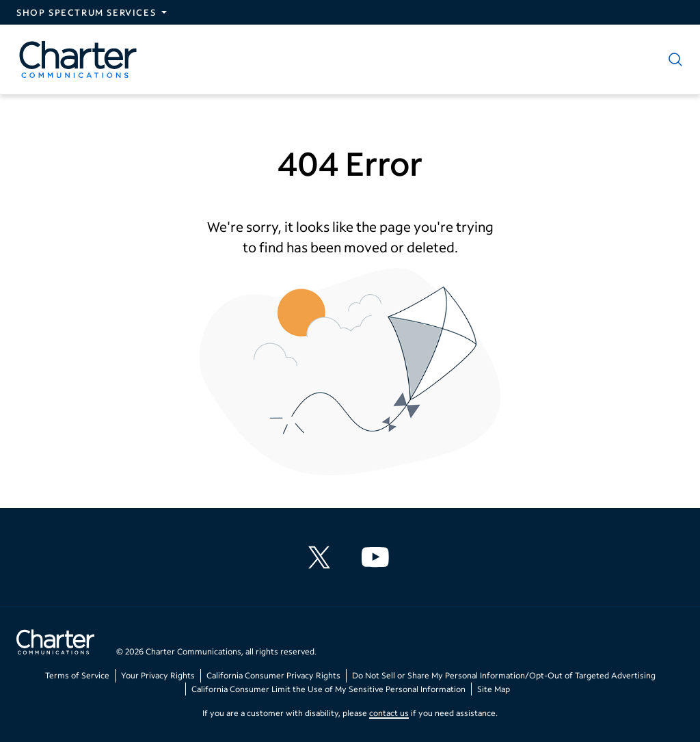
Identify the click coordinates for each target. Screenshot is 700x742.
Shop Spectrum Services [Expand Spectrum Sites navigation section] (86, 12)
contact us (389, 713)
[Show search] (673, 59)
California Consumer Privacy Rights (273, 675)
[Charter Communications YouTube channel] (378, 557)
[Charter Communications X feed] (322, 557)
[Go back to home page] (55, 644)
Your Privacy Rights (158, 675)
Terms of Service (77, 675)
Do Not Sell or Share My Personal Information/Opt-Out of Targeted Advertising (504, 675)
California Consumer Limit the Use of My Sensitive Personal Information (328, 689)
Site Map (494, 689)
